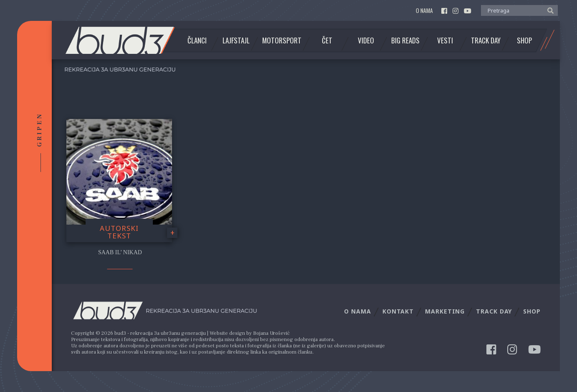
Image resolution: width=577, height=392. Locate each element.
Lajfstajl (236, 40)
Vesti (445, 40)
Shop (524, 40)
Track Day (486, 40)
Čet (327, 40)
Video (366, 40)
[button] (548, 10)
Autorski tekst (119, 232)
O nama (424, 11)
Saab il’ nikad (120, 252)
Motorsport (282, 40)
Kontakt (398, 311)
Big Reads (405, 40)
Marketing (445, 311)
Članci (197, 40)
